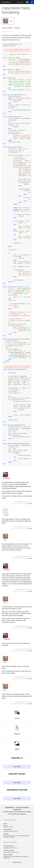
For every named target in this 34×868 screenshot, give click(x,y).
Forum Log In (20, 2)
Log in (16, 502)
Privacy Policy (17, 862)
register (21, 502)
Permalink (30, 504)
